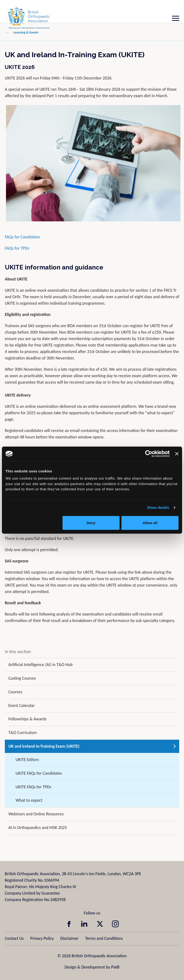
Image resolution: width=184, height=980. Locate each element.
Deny (91, 523)
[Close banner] (177, 454)
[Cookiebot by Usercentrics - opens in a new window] (149, 454)
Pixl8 (115, 967)
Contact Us (14, 938)
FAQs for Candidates (22, 237)
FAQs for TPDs (17, 248)
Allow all (150, 523)
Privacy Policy (42, 938)
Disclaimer (69, 938)
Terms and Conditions (104, 938)
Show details (158, 507)
